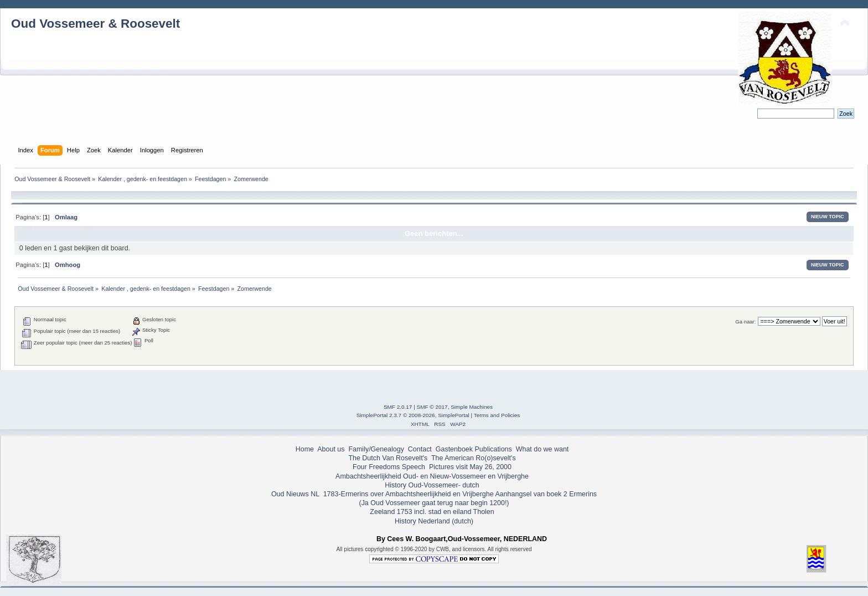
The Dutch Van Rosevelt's (388, 458)
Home (305, 449)
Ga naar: (745, 322)
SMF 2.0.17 (398, 407)
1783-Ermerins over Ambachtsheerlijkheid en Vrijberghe (407, 494)
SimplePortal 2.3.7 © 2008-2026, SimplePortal (413, 415)
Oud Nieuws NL (295, 494)
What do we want (542, 449)
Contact (420, 449)
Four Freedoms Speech (389, 467)
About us (331, 449)
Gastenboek (454, 449)
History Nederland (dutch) (434, 521)
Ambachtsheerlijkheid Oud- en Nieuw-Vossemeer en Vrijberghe (432, 476)
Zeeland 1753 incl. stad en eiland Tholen (432, 512)
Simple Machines (472, 407)
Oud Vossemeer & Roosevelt (95, 24)
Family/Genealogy (376, 449)
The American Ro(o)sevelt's (474, 458)
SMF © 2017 (432, 407)
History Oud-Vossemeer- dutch (432, 485)
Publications (494, 449)
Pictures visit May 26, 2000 (470, 467)
